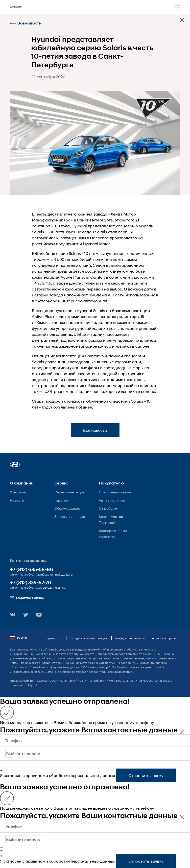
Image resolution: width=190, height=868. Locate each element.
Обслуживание (67, 508)
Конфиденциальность (130, 638)
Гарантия (62, 500)
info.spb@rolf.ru (30, 685)
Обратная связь (27, 598)
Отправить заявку (146, 775)
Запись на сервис (70, 517)
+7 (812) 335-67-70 (31, 583)
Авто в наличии (112, 500)
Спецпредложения (115, 492)
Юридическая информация (88, 638)
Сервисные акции (70, 492)
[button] (15, 465)
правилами (37, 775)
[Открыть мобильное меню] (177, 7)
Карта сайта (54, 638)
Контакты (18, 492)
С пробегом (109, 508)
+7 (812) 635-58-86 (32, 569)
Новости (17, 500)
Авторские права (164, 638)
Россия (18, 638)
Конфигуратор (111, 517)
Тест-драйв (109, 522)
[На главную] (16, 7)
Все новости (26, 23)
